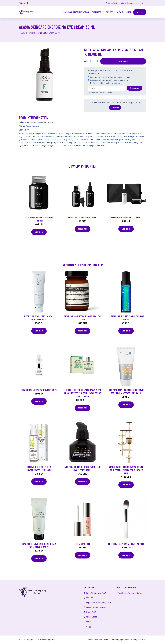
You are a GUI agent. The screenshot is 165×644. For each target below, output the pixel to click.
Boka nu (115, 107)
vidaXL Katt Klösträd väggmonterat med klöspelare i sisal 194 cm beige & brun (126, 470)
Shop (129, 12)
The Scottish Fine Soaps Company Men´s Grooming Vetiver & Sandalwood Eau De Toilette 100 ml (82, 393)
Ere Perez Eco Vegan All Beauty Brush (126, 544)
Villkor (106, 640)
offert (140, 12)
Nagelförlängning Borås (97, 607)
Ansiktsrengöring (47, 122)
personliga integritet (97, 92)
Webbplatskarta (138, 640)
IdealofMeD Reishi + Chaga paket (82, 217)
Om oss (109, 12)
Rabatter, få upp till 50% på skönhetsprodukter (110, 77)
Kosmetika (34, 122)
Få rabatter (135, 88)
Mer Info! (123, 61)
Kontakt (98, 640)
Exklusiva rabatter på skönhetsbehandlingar (109, 80)
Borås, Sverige (113, 3)
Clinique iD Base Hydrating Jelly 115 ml (39, 390)
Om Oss (90, 598)
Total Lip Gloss (82, 544)
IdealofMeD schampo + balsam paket (126, 217)
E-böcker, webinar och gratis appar (105, 83)
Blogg (120, 12)
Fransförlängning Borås (76, 12)
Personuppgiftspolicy (120, 640)
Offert (89, 622)
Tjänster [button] (97, 12)
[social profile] (28, 3)
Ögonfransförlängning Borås (99, 603)
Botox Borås (92, 612)
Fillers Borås (92, 617)
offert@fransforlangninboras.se (133, 3)
